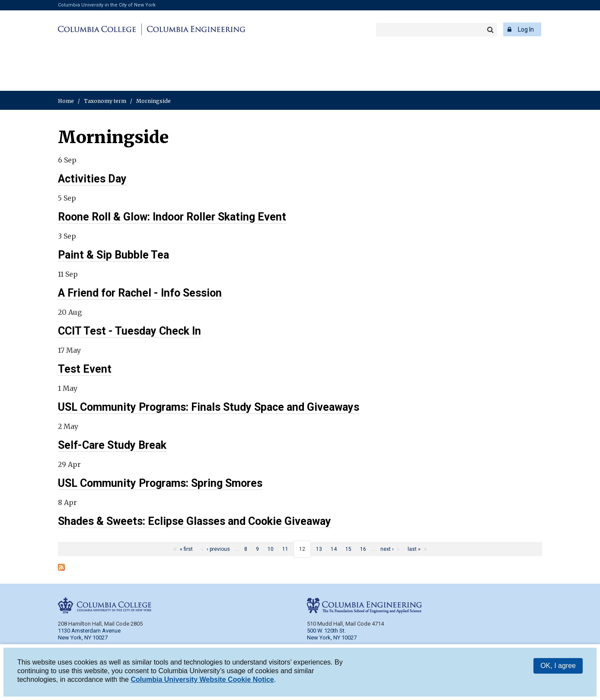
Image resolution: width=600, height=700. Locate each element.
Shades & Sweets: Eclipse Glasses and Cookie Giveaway (195, 521)
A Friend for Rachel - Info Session (140, 293)
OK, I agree (558, 666)
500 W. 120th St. (326, 631)
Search (490, 30)
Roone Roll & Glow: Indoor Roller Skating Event (172, 217)
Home (66, 101)
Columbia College (98, 29)
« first (186, 549)
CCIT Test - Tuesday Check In (129, 331)
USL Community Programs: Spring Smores (160, 483)
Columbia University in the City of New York (107, 5)
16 (363, 549)
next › (387, 549)
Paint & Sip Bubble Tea (113, 255)
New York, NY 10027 (332, 638)
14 (334, 549)
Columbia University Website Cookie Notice (202, 679)
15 (348, 549)
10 (271, 549)
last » (414, 549)
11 (285, 549)
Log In (526, 29)
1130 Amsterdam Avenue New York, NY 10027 (89, 634)
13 (319, 549)
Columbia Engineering (195, 29)
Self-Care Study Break (112, 445)
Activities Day (92, 179)
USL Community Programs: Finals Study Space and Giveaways (209, 407)
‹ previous (218, 549)
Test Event (85, 369)
